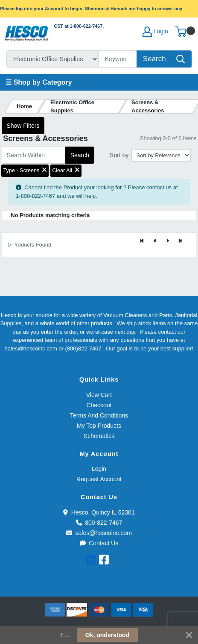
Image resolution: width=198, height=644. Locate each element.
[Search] (118, 59)
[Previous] (155, 241)
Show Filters (23, 126)
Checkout (99, 405)
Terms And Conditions (99, 415)
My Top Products (99, 426)
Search (80, 155)
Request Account (99, 479)
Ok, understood (107, 635)
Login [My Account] (155, 32)
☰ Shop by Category (39, 82)
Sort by (119, 155)
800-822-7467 (99, 523)
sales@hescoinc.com (99, 533)
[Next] (168, 241)
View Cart (99, 395)
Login (99, 469)
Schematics (99, 436)
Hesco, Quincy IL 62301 (99, 512)
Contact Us (99, 543)
